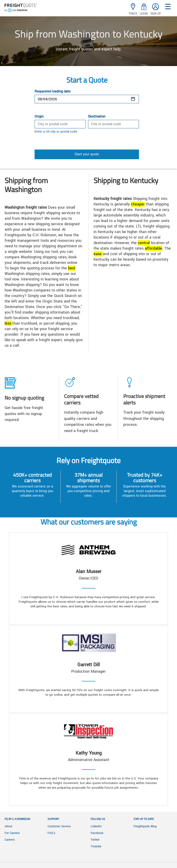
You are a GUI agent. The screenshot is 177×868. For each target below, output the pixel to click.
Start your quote (87, 154)
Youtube (96, 846)
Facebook (97, 833)
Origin (39, 117)
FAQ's (51, 833)
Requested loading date (53, 92)
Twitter (95, 840)
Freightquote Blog (145, 826)
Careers (10, 840)
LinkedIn (96, 826)
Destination (97, 117)
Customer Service (59, 826)
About (8, 826)
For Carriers (12, 833)
